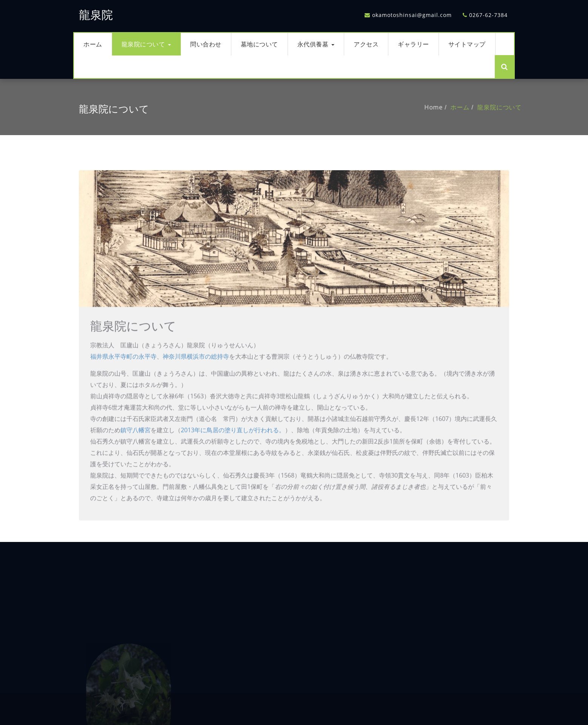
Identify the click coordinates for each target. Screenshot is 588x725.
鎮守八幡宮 (135, 442)
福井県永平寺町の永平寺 (123, 369)
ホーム (93, 44)
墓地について (259, 44)
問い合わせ (206, 44)
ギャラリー (413, 44)
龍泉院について (146, 44)
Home (446, 107)
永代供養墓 (316, 44)
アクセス (366, 44)
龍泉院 (96, 15)
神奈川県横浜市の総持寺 (196, 369)
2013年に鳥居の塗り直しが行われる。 (233, 442)
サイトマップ (467, 44)
